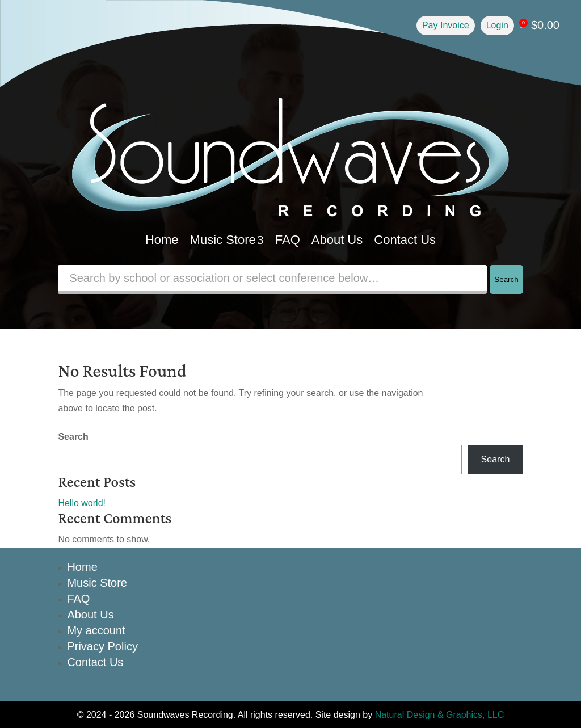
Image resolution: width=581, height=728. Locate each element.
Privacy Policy (102, 646)
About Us (337, 240)
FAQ (288, 240)
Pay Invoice (446, 25)
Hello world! (82, 503)
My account (96, 630)
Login (497, 25)
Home (162, 240)
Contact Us (405, 240)
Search (506, 279)
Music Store (227, 240)
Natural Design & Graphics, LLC (440, 715)
